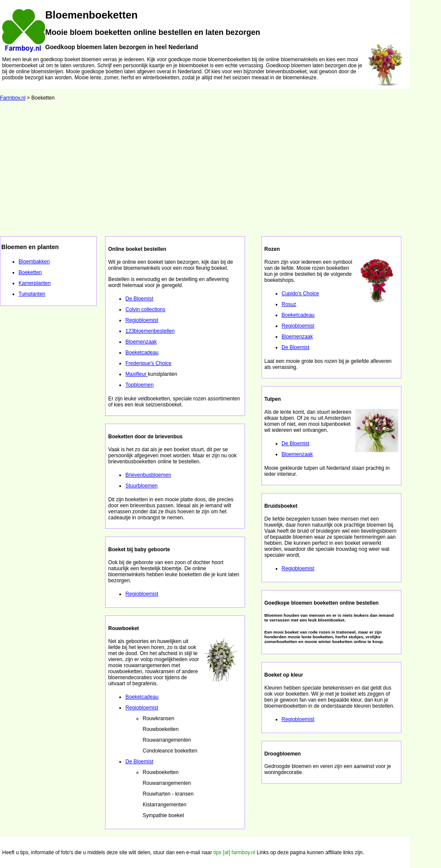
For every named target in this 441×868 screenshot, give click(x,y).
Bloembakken (34, 262)
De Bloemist (139, 299)
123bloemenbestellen (150, 331)
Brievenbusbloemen (148, 475)
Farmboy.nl (13, 98)
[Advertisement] (220, 172)
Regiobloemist (142, 320)
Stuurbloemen (141, 486)
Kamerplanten (35, 283)
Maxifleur (137, 374)
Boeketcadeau (142, 353)
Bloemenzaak (141, 342)
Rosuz (289, 304)
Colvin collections (145, 309)
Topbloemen (139, 385)
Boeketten (30, 272)
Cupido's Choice (300, 293)
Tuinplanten (32, 294)
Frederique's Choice (148, 363)
